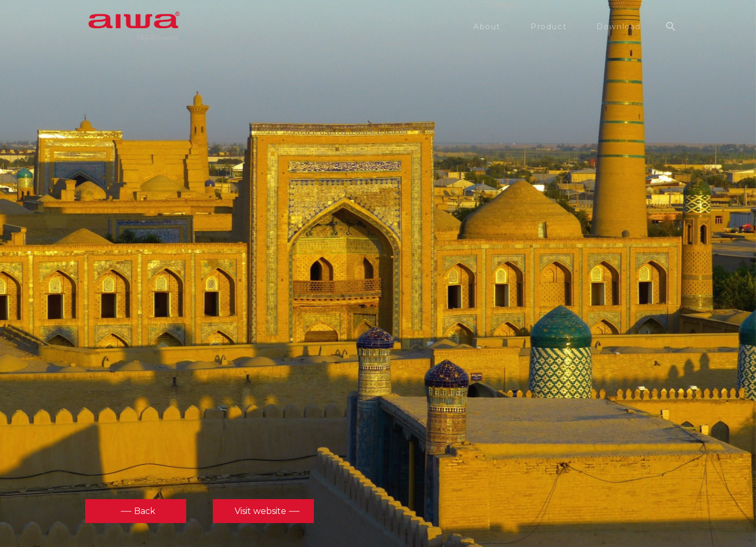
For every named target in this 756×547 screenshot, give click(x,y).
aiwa (134, 27)
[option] (378, 272)
